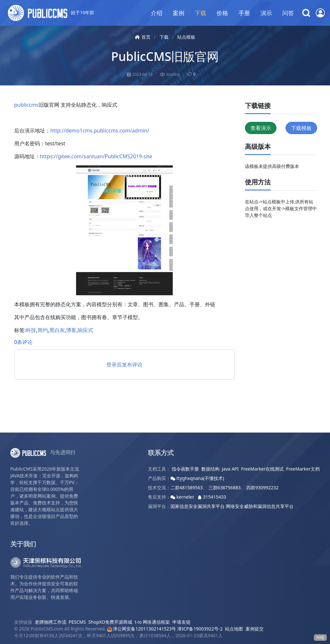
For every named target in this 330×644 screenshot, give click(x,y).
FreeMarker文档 (303, 469)
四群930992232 (262, 488)
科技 (31, 330)
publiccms (26, 105)
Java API (230, 469)
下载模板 (301, 128)
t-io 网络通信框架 (152, 622)
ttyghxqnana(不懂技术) (197, 478)
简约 (43, 330)
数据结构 (210, 469)
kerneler (183, 497)
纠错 (320, 637)
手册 (244, 13)
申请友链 (181, 622)
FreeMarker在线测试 (262, 469)
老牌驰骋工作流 (51, 622)
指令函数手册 (185, 469)
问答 (288, 13)
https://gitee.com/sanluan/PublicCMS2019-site (96, 156)
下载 (200, 13)
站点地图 (234, 629)
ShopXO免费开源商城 (110, 622)
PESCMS (77, 622)
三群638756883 (225, 488)
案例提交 (255, 629)
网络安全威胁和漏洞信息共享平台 (260, 506)
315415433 (212, 497)
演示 (266, 13)
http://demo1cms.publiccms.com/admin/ (100, 131)
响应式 (85, 330)
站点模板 (186, 37)
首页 (143, 37)
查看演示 (261, 128)
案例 (179, 13)
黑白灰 (57, 330)
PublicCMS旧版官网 (165, 56)
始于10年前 (51, 13)
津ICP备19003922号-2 (200, 629)
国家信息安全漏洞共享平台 (198, 506)
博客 (71, 330)
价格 (222, 13)
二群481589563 (187, 488)
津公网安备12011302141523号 (141, 629)
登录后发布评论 (124, 365)
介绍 (157, 13)
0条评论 (23, 342)
